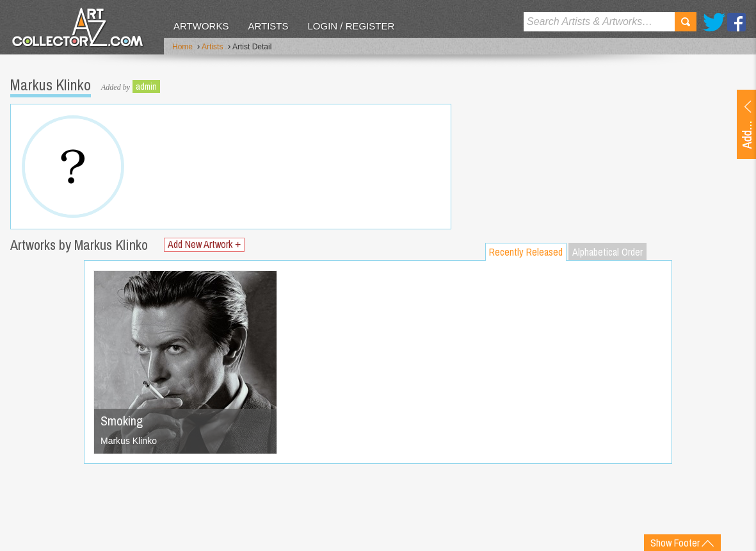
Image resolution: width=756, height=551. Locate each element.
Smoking (122, 421)
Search (686, 22)
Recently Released (526, 252)
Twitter (714, 22)
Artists (268, 26)
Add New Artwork (204, 244)
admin (146, 86)
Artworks (201, 26)
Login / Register (351, 26)
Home (182, 47)
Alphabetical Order (607, 252)
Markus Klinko (129, 441)
